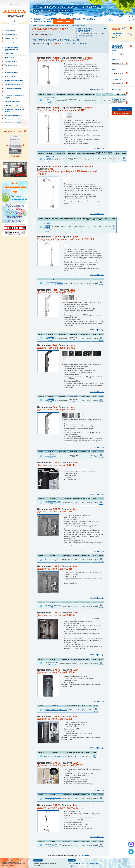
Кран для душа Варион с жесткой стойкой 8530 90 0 (54, 283)
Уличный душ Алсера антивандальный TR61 (50, 159)
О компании (52, 18)
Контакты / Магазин (42, 21)
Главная (38, 18)
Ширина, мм (116, 79)
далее (87, 855)
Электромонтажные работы (15, 165)
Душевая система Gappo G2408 (55, 756)
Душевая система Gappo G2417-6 (52, 663)
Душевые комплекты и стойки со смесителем (69, 25)
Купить (124, 160)
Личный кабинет (63, 21)
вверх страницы (97, 89)
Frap (34, 40)
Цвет (114, 70)
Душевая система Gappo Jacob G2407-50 (53, 799)
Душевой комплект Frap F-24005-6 (50, 400)
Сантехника (49, 25)
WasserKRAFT (55, 40)
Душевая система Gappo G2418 (53, 606)
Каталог (41, 25)
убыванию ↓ (85, 44)
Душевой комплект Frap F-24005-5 (50, 456)
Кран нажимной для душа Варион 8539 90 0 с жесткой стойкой (48, 227)
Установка (91, 18)
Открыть (115, 38)
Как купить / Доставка (72, 18)
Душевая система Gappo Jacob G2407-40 (53, 845)
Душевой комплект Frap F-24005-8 (50, 338)
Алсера (67, 40)
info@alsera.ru (42, 11)
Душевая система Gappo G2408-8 (56, 710)
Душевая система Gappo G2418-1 (53, 560)
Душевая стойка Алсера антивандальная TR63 (50, 100)
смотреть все (15, 156)
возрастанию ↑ (72, 44)
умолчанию (59, 44)
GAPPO (42, 40)
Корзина (116, 29)
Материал (116, 60)
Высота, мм (116, 89)
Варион (77, 40)
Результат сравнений (86, 36)
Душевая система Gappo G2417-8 (53, 502)
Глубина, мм (117, 99)
